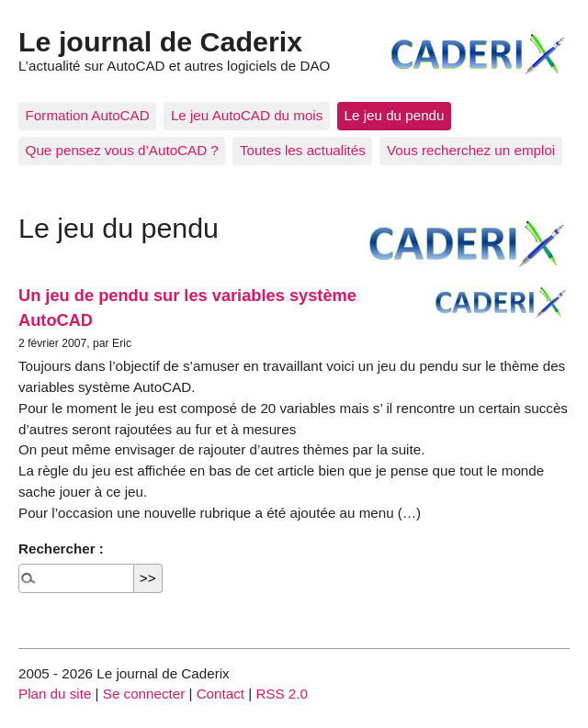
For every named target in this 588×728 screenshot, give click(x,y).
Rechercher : (61, 549)
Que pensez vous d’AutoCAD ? (122, 150)
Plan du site (55, 694)
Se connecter (144, 694)
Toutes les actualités (303, 150)
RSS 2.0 (282, 694)
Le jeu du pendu (395, 115)
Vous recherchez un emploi (471, 150)
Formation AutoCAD (88, 115)
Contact (220, 694)
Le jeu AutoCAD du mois (247, 115)
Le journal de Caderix (160, 41)
